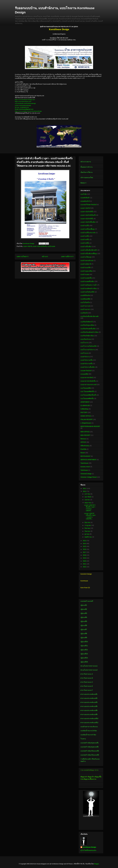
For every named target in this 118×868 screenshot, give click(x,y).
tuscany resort (85, 467)
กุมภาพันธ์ (88, 497)
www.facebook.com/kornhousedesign (25, 103)
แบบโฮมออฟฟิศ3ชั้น (87, 398)
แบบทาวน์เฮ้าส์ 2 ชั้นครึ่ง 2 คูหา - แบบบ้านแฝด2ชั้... (90, 508)
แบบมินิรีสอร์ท (85, 295)
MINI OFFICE (85, 432)
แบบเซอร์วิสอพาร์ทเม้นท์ (88, 205)
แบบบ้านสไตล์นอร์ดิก (87, 292)
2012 (85, 491)
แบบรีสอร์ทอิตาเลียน (87, 336)
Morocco (83, 439)
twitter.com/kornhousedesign (23, 105)
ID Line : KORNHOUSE (22, 107)
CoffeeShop (84, 409)
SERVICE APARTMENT (88, 460)
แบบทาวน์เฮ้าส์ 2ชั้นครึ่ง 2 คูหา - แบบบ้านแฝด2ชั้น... (90, 516)
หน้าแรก (45, 256)
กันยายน (88, 531)
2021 (85, 564)
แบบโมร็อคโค (85, 302)
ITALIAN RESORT (87, 419)
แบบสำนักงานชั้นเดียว (88, 367)
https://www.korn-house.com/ (23, 101)
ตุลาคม (87, 534)
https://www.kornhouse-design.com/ (25, 100)
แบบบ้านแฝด (51, 246)
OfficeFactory (85, 446)
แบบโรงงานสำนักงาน (88, 350)
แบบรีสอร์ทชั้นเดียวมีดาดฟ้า (90, 316)
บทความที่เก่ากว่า (67, 256)
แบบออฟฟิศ (84, 374)
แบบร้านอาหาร (86, 309)
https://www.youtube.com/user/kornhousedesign (28, 111)
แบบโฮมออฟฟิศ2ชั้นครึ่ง (88, 395)
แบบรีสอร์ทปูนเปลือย (87, 325)
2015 (85, 546)
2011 (85, 488)
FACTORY (84, 412)
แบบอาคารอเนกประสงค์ (88, 385)
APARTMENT (85, 402)
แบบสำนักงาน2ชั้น (87, 360)
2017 (85, 552)
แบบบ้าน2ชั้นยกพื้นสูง (88, 229)
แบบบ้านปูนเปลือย (86, 271)
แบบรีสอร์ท (84, 313)
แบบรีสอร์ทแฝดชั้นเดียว (88, 329)
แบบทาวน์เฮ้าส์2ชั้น (87, 212)
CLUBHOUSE (85, 406)
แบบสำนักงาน (85, 357)
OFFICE (83, 442)
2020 (85, 561)
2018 (85, 555)
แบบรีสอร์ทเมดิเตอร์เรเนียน (89, 332)
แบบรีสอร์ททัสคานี (87, 322)
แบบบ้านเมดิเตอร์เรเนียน (89, 288)
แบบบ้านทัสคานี (86, 264)
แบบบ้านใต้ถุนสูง (86, 257)
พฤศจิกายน (88, 537)
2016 (85, 549)
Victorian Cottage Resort (89, 477)
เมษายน (87, 500)
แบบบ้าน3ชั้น (85, 236)
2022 (85, 567)
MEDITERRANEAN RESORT (90, 426)
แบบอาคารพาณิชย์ (87, 378)
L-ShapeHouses (86, 423)
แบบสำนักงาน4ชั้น (87, 364)
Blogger (96, 864)
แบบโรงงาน (85, 343)
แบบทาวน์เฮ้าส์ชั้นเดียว (88, 222)
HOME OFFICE (86, 416)
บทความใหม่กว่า (23, 256)
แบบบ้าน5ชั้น (85, 243)
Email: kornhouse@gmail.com (24, 109)
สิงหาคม (87, 528)
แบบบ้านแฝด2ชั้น (86, 278)
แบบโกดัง (84, 194)
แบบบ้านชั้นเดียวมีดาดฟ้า (89, 250)
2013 (85, 541)
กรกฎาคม (88, 525)
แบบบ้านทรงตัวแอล (87, 260)
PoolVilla (83, 449)
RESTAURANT (86, 456)
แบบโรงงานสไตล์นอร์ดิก (89, 346)
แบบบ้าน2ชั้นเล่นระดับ (88, 233)
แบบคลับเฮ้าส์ (85, 201)
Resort (83, 453)
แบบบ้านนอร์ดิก (86, 268)
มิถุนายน (88, 522)
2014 (85, 544)
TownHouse (84, 463)
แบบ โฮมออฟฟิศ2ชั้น (87, 391)
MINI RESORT (85, 435)
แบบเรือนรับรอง (86, 339)
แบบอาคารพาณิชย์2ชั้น (88, 381)
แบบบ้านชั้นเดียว (86, 247)
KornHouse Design (89, 847)
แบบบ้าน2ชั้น (85, 226)
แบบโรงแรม (85, 353)
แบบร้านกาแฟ (85, 306)
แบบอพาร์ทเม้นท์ (86, 371)
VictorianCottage (86, 474)
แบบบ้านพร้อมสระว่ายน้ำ (89, 285)
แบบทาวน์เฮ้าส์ (28, 246)
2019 (85, 558)
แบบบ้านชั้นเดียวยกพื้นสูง (89, 254)
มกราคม (87, 494)
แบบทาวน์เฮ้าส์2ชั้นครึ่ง (40, 246)
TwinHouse (84, 470)
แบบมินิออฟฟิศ (85, 299)
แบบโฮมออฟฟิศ (86, 388)
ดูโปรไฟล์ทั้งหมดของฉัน (88, 850)
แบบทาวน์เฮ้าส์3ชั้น (87, 219)
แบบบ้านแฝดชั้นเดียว (87, 281)
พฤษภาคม (88, 503)
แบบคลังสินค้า (85, 198)
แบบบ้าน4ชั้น (85, 239)
